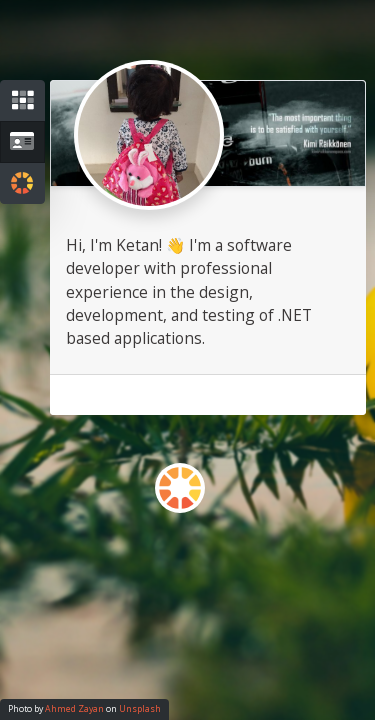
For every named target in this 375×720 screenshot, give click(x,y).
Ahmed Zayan (74, 709)
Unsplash (140, 709)
